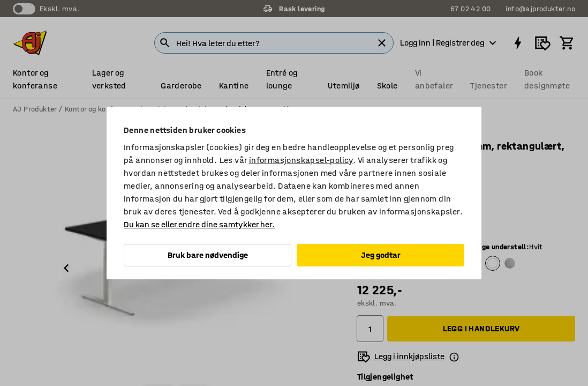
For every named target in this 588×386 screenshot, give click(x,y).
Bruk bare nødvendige (208, 255)
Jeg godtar (381, 255)
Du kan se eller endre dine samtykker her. (199, 224)
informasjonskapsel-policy (301, 160)
